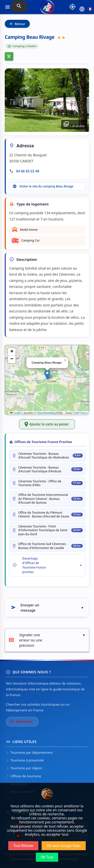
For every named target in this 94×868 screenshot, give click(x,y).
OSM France (80, 413)
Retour (17, 24)
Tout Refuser (23, 846)
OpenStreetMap (46, 413)
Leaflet (16, 413)
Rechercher (21, 722)
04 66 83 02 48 (28, 171)
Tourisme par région (24, 768)
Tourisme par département (29, 752)
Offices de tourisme (24, 776)
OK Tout (47, 857)
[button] (47, 375)
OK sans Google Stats (64, 846)
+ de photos (74, 124)
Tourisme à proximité (25, 760)
